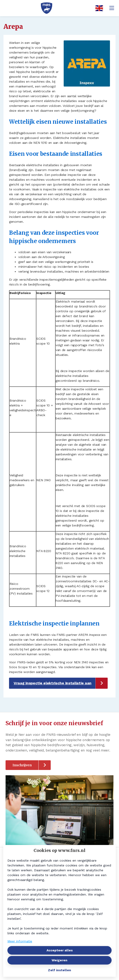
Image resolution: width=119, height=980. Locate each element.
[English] (98, 8)
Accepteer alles (60, 950)
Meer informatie (20, 941)
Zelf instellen (59, 970)
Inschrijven (22, 765)
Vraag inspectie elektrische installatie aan (53, 683)
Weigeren (59, 960)
